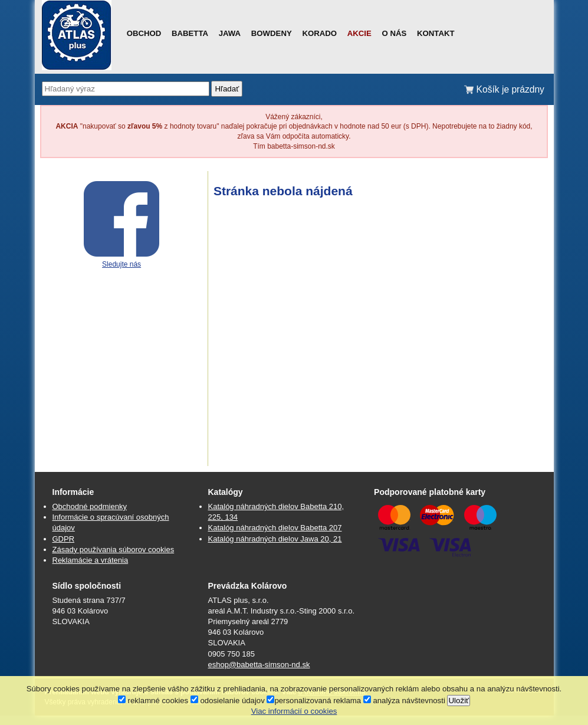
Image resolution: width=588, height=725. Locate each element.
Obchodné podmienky (90, 506)
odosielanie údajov (228, 701)
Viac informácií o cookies (294, 711)
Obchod (144, 33)
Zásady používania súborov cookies (114, 550)
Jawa (230, 33)
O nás (395, 33)
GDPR (64, 539)
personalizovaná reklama (314, 701)
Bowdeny (272, 33)
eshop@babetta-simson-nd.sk (259, 665)
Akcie (359, 33)
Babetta (190, 33)
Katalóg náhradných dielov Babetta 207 (275, 528)
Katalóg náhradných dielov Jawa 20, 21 (275, 539)
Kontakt (436, 33)
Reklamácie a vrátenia (91, 560)
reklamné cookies (153, 701)
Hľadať (227, 89)
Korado (319, 33)
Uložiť (459, 701)
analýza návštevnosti (404, 701)
